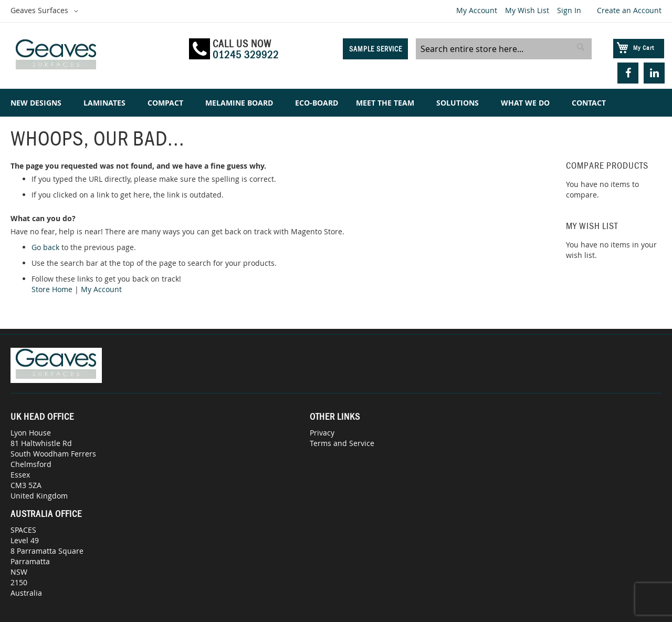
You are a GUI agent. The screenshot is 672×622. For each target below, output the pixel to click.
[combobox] (504, 49)
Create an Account (629, 10)
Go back (45, 247)
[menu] (336, 103)
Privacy (322, 433)
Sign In (569, 10)
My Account (477, 10)
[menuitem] (38, 103)
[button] (46, 11)
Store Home (52, 289)
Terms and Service (342, 443)
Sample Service (376, 49)
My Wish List (527, 10)
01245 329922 (246, 55)
